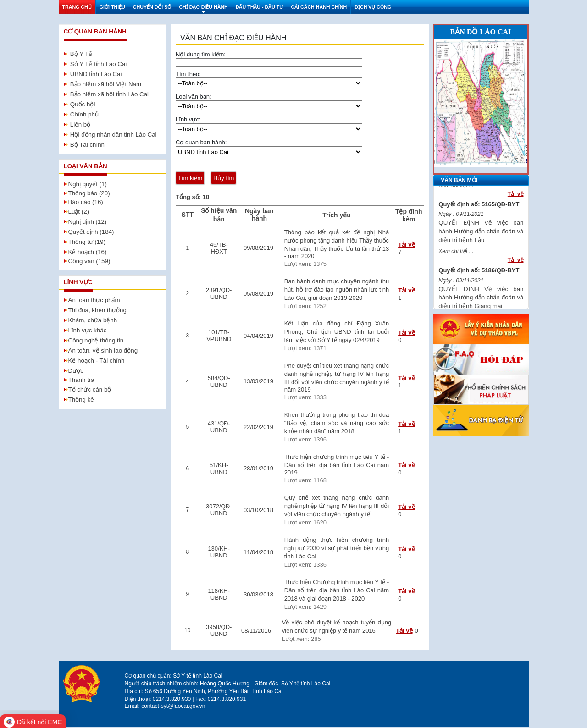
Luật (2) (79, 212)
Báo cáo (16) (86, 202)
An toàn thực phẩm (94, 300)
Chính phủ (84, 114)
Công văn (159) (89, 261)
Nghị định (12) (88, 222)
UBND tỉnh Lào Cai (96, 74)
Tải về (406, 245)
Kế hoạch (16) (88, 252)
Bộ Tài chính (87, 145)
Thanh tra (81, 380)
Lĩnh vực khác (88, 330)
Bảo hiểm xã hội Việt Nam (106, 84)
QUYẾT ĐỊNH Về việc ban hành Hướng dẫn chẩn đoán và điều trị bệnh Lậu (481, 236)
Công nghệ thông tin (96, 340)
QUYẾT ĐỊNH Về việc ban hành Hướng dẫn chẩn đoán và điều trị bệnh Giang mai (481, 302)
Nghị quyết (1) (88, 184)
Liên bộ (80, 124)
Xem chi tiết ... (456, 190)
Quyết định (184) (91, 232)
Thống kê (81, 400)
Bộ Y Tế (81, 54)
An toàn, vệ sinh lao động (103, 350)
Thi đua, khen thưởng (97, 310)
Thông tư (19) (87, 242)
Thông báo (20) (89, 193)
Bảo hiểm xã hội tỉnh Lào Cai (109, 94)
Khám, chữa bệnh (93, 320)
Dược (76, 371)
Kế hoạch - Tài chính (97, 361)
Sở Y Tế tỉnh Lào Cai (98, 64)
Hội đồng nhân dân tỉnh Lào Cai (114, 135)
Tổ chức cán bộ (90, 389)
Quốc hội (83, 104)
